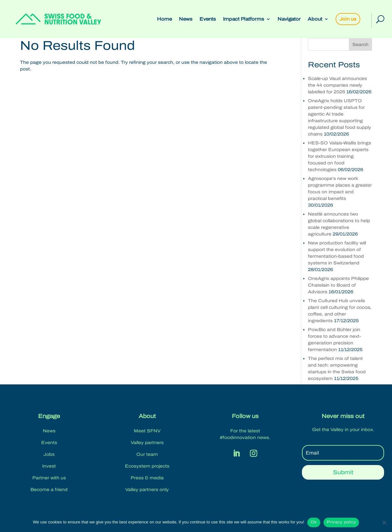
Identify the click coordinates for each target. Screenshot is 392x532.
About (315, 19)
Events (208, 19)
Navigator (289, 19)
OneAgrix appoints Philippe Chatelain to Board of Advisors (338, 285)
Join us (348, 19)
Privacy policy (341, 522)
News (186, 19)
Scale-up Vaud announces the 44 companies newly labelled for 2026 (337, 85)
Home (164, 19)
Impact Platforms (244, 19)
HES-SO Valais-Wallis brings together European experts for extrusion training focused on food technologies (340, 156)
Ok (314, 522)
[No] (384, 522)
